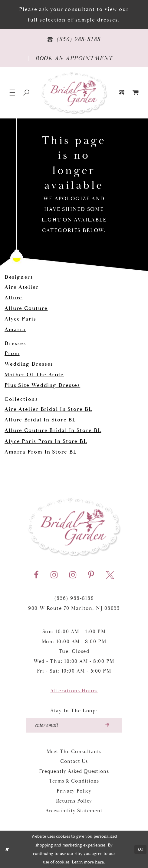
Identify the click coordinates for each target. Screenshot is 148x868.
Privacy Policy (74, 791)
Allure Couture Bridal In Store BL (53, 430)
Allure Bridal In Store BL (40, 420)
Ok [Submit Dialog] (141, 849)
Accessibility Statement (74, 811)
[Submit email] (107, 725)
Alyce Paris (20, 319)
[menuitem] (136, 93)
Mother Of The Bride (34, 375)
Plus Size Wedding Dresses (42, 385)
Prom (12, 353)
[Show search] (27, 93)
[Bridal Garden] (74, 93)
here (99, 862)
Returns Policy (74, 801)
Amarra (15, 329)
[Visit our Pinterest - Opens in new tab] (91, 575)
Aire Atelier (22, 287)
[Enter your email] (74, 725)
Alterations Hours (74, 691)
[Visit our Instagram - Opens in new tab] (54, 575)
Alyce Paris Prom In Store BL (46, 441)
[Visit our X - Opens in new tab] (110, 575)
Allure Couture (26, 308)
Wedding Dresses (29, 364)
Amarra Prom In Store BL (41, 452)
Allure (13, 298)
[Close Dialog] (7, 849)
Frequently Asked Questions (74, 771)
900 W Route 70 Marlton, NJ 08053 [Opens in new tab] (74, 608)
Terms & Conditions (74, 781)
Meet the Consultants (74, 752)
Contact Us (74, 761)
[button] (12, 93)
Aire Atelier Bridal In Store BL (48, 409)
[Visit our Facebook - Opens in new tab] (36, 575)
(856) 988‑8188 (74, 598)
